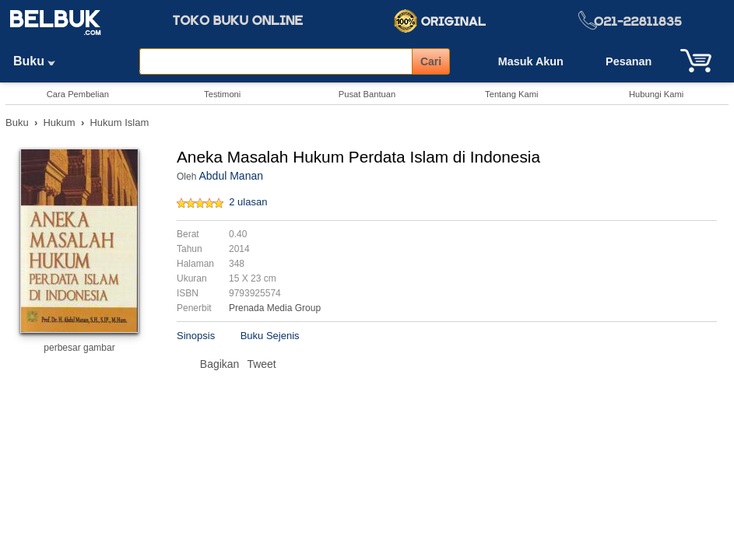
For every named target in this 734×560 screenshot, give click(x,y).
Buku (40, 61)
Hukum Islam (119, 122)
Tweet (261, 364)
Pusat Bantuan (367, 94)
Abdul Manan (231, 176)
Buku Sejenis (270, 336)
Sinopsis (196, 336)
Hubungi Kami (656, 94)
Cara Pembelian (78, 94)
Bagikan (220, 364)
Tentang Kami (511, 94)
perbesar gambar (79, 348)
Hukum (59, 122)
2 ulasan (248, 202)
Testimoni (222, 94)
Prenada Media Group (275, 308)
